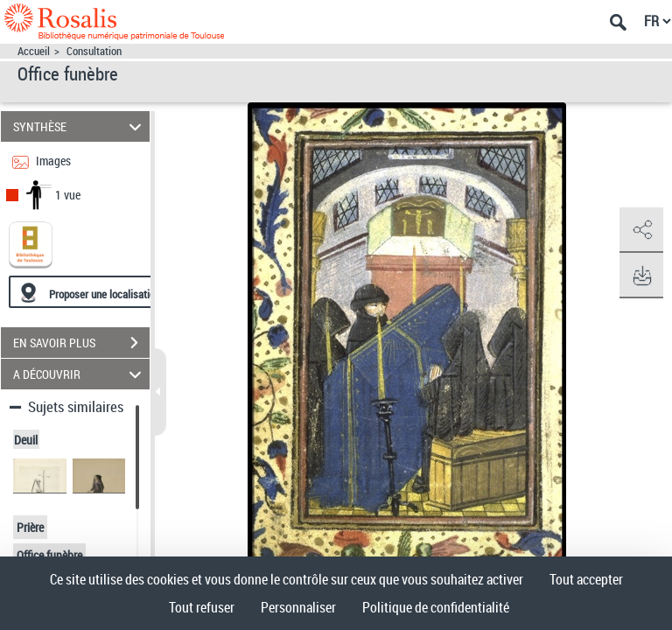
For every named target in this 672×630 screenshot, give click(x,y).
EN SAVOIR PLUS (81, 343)
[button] (641, 230)
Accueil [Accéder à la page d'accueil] (34, 51)
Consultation (94, 51)
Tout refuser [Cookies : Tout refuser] (202, 607)
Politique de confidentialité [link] (436, 607)
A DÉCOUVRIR (80, 374)
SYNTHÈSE (80, 126)
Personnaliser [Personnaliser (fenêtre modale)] (298, 607)
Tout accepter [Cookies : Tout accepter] (586, 579)
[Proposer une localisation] (92, 292)
